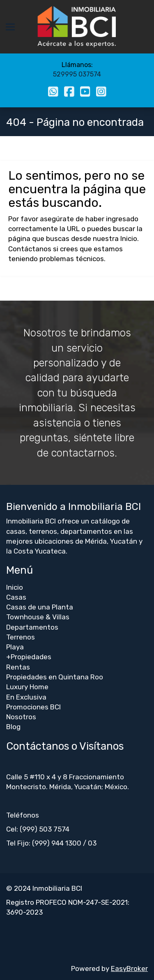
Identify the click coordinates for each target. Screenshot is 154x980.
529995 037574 (77, 74)
